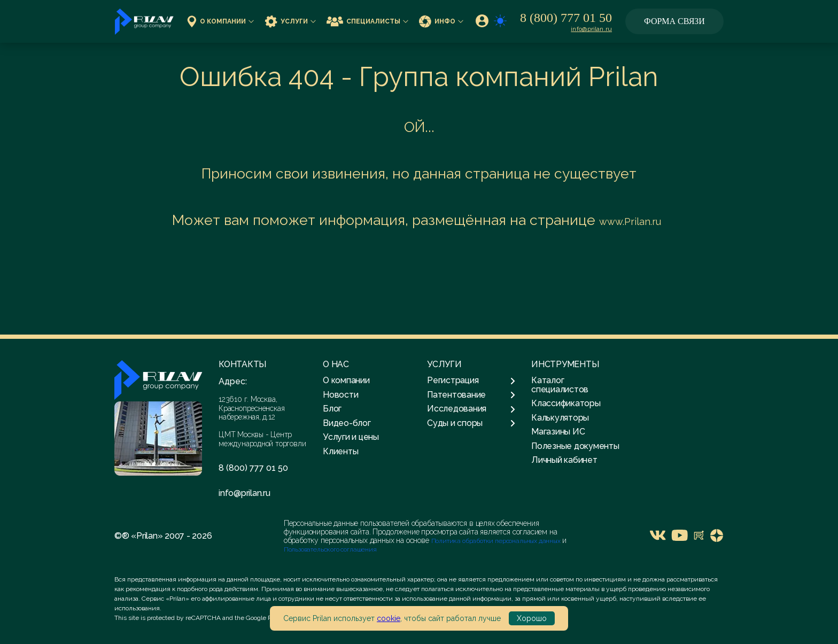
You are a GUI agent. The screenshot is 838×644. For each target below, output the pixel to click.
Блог (332, 409)
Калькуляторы (560, 418)
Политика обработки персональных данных (497, 541)
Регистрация (471, 381)
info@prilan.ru (591, 29)
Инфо (441, 21)
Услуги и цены (351, 437)
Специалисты (367, 21)
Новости (340, 395)
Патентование (471, 395)
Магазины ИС (558, 432)
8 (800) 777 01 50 (566, 18)
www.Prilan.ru (630, 222)
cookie (389, 618)
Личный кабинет (564, 460)
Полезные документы (575, 446)
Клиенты (340, 451)
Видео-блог (347, 423)
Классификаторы (566, 403)
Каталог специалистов (560, 385)
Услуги (290, 21)
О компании (220, 21)
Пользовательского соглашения (330, 549)
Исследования (471, 409)
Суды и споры (471, 423)
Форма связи (674, 21)
